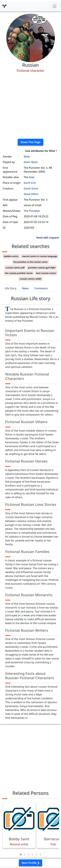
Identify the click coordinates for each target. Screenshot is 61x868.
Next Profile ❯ (30, 863)
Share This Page (30, 142)
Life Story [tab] (11, 288)
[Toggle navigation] (54, 6)
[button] (21, 855)
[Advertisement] (30, 106)
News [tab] (25, 288)
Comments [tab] (41, 288)
